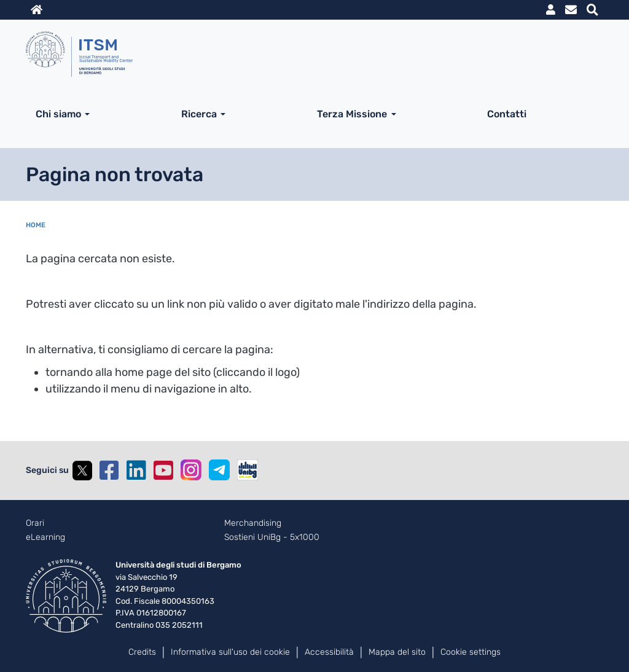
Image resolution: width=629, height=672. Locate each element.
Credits (142, 652)
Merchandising (253, 523)
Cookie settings (471, 652)
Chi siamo (58, 114)
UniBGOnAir (248, 470)
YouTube (163, 471)
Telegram (219, 470)
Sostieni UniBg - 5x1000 (272, 537)
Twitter (82, 471)
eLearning (45, 537)
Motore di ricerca (592, 10)
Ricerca (199, 114)
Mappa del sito (397, 652)
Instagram (191, 470)
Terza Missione (352, 114)
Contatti (507, 114)
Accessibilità (329, 652)
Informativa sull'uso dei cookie (230, 652)
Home (36, 225)
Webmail (571, 10)
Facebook (109, 471)
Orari (35, 523)
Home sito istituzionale (37, 10)
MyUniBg (551, 10)
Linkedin (136, 471)
